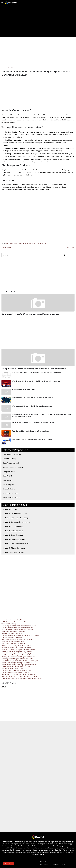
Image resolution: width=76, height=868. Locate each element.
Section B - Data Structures (13, 530)
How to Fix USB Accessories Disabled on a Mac (16, 670)
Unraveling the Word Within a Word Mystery (16, 666)
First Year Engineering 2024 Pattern (13, 668)
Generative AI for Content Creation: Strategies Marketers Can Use (29, 314)
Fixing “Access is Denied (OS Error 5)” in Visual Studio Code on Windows (33, 368)
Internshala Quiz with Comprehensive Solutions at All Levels (32, 439)
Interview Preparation (15, 450)
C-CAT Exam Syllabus (15, 504)
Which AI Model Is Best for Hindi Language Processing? (19, 676)
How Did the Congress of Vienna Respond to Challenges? (20, 660)
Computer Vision (9, 471)
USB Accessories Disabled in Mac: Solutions (15, 672)
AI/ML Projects (8, 484)
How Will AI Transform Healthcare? (13, 637)
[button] (2, 3)
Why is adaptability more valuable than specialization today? (33, 406)
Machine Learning (10, 458)
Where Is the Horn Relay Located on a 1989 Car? (17, 645)
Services (13, 678)
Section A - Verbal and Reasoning (15, 517)
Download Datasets (10, 493)
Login (40, 678)
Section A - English (10, 509)
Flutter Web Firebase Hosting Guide (13, 641)
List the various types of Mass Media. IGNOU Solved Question (33, 397)
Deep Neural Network (11, 463)
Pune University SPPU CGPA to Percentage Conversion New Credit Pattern (37, 372)
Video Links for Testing (9, 624)
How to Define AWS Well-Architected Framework (17, 627)
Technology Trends (43, 243)
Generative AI (24, 243)
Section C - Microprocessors (13, 552)
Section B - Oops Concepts (13, 535)
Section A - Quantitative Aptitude (15, 513)
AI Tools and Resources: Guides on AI (13, 631)
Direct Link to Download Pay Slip (12, 620)
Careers (22, 678)
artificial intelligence (12, 68)
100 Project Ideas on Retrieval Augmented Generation (19, 657)
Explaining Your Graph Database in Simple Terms (17, 651)
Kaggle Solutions (9, 489)
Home (3, 68)
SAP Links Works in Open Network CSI (14, 622)
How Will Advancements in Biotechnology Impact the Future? (21, 635)
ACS (26, 678)
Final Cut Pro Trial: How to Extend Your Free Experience (30, 431)
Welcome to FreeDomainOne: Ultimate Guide (16, 647)
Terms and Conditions (51, 864)
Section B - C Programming (13, 526)
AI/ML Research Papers (11, 497)
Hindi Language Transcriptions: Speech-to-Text (17, 655)
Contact (35, 678)
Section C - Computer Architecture (16, 543)
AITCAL (4, 687)
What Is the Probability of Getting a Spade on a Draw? (19, 664)
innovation (33, 243)
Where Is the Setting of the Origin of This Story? (17, 662)
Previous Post (7, 248)
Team (18, 678)
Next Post (70, 248)
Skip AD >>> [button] (9, 864)
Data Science (8, 480)
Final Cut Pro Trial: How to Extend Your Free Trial (17, 629)
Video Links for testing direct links (23, 389)
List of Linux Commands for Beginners (14, 643)
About (8, 678)
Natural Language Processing (14, 467)
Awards (30, 678)
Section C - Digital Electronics (14, 548)
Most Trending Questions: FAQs (12, 633)
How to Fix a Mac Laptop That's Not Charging (16, 653)
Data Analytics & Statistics (12, 454)
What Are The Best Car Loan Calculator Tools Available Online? (33, 422)
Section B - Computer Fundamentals (16, 522)
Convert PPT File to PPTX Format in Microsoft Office (18, 649)
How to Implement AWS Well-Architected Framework (19, 625)
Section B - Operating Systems (14, 539)
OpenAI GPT (7, 476)
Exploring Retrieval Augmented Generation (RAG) (17, 658)
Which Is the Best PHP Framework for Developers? (18, 639)
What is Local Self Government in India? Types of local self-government (36, 381)
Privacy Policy (38, 864)
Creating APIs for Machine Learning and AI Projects (18, 674)
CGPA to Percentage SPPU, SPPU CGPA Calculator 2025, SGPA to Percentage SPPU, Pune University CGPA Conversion (42, 415)
